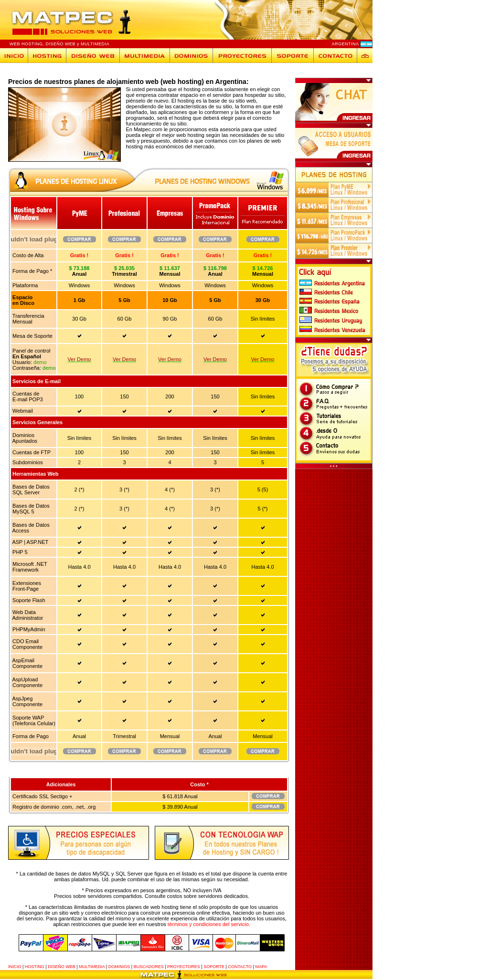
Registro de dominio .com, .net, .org (53, 807)
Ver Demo (80, 359)
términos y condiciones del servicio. (209, 924)
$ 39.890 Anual (180, 807)
